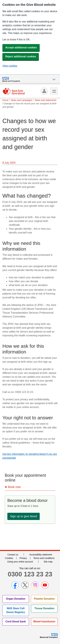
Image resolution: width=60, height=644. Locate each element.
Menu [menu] (54, 91)
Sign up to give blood (24, 516)
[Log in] (44, 91)
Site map (48, 562)
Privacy (23, 558)
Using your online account (20, 562)
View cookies (10, 66)
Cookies (9, 558)
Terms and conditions (44, 558)
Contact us (13, 555)
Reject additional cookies (21, 56)
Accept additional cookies (21, 48)
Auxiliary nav (54, 80)
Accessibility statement (41, 555)
